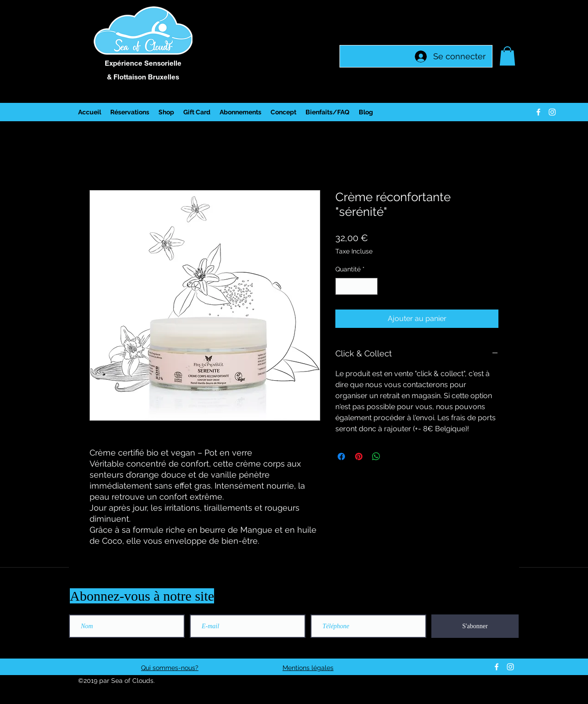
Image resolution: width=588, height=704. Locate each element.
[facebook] (538, 112)
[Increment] (370, 286)
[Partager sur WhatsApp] (376, 456)
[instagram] (552, 112)
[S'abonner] (475, 626)
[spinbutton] (356, 286)
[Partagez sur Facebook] (341, 456)
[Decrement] (342, 286)
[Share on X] (394, 456)
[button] (507, 56)
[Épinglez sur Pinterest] (359, 456)
